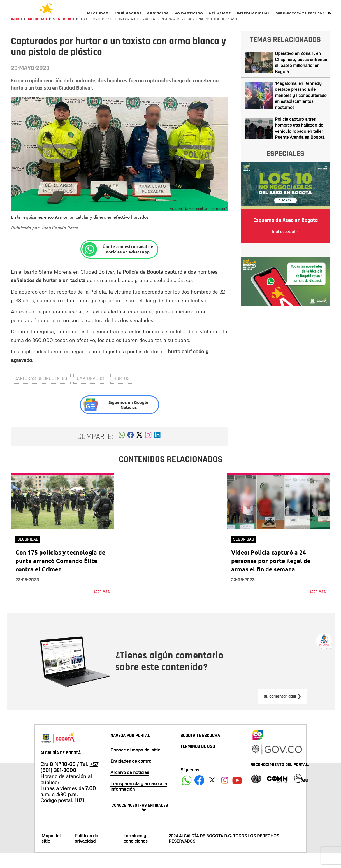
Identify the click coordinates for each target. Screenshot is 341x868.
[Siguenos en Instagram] (225, 795)
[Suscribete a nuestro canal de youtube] (237, 795)
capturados (90, 393)
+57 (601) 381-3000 (69, 782)
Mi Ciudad (37, 34)
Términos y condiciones (136, 853)
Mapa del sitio (51, 853)
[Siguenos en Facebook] (187, 795)
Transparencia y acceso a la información (139, 801)
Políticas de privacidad (86, 853)
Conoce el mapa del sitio (135, 765)
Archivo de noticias (130, 787)
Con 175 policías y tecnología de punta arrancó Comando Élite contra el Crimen (60, 576)
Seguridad (63, 34)
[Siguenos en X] (212, 795)
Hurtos (122, 393)
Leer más (102, 607)
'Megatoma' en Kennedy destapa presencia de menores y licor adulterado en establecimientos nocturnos (301, 110)
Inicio (16, 34)
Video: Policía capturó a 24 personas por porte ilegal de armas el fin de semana (271, 576)
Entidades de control (131, 776)
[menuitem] (98, 18)
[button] (122, 452)
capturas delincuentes (41, 393)
